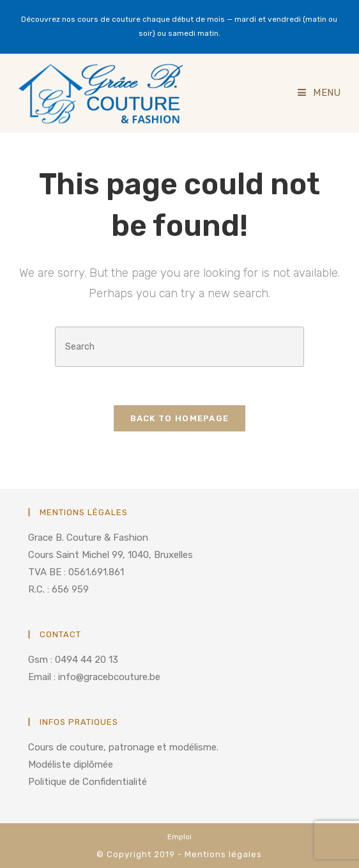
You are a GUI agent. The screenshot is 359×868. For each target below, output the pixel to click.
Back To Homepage (180, 418)
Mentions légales (223, 854)
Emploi (179, 837)
